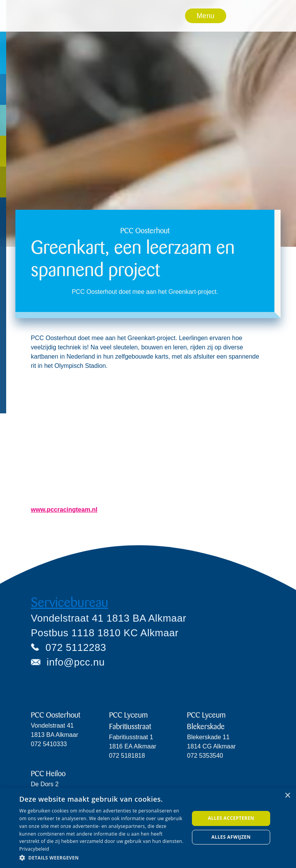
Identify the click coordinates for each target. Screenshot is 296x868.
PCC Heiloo (48, 774)
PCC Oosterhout (55, 715)
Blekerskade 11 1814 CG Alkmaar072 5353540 (211, 746)
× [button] (287, 796)
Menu (205, 16)
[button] (206, 16)
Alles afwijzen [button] (231, 837)
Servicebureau (70, 603)
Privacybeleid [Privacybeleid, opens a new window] (34, 849)
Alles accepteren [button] (231, 818)
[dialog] (148, 828)
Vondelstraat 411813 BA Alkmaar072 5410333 (55, 735)
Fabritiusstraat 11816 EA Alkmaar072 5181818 (133, 746)
